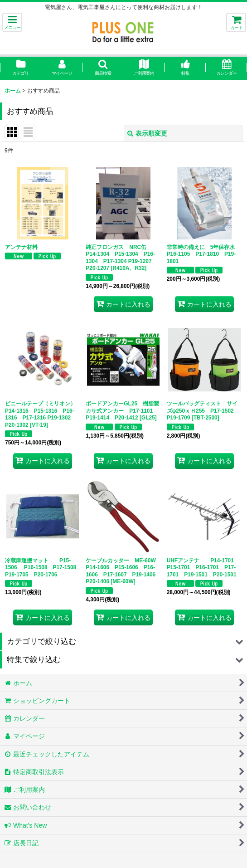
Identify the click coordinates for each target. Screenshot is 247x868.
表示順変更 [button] (147, 133)
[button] (12, 22)
